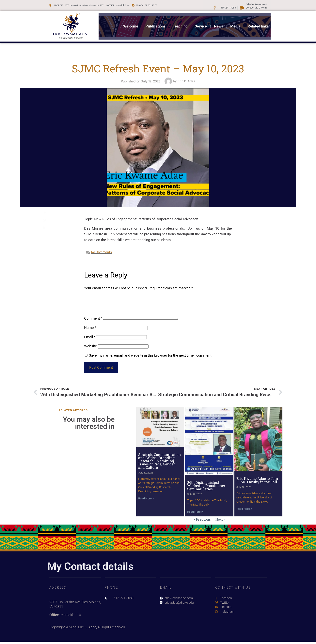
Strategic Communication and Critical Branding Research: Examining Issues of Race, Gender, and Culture (160, 465)
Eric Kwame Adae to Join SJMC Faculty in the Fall (257, 484)
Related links (258, 25)
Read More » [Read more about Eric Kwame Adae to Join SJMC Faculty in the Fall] (244, 513)
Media (235, 25)
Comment (93, 323)
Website (91, 351)
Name (90, 332)
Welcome (131, 25)
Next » (220, 523)
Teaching (180, 25)
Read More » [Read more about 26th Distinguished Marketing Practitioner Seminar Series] (195, 516)
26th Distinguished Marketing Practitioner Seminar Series (206, 490)
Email (90, 342)
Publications (156, 25)
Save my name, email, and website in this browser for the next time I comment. (151, 360)
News (219, 25)
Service (201, 25)
